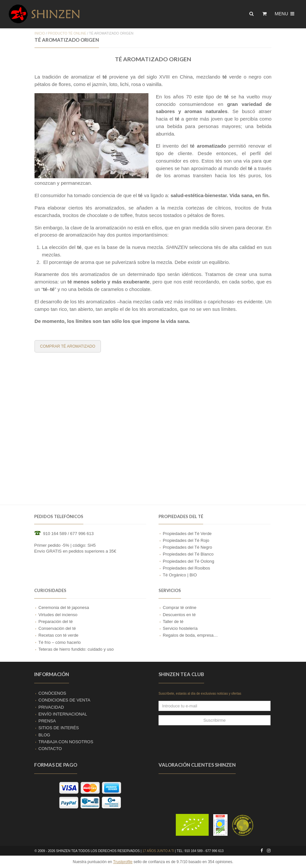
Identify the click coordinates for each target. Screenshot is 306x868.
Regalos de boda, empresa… (190, 635)
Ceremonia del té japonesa (64, 608)
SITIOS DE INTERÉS (59, 728)
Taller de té (173, 622)
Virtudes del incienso (58, 615)
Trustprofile (123, 862)
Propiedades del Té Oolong (188, 561)
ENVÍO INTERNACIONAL (63, 714)
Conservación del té (57, 628)
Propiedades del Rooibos (186, 568)
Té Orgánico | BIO (180, 575)
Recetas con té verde (58, 635)
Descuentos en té (179, 615)
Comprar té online (180, 608)
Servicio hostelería (180, 628)
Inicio (40, 33)
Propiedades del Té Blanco (188, 554)
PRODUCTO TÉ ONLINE (67, 33)
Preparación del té (56, 622)
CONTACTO (50, 749)
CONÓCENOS (52, 693)
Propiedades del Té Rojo (186, 540)
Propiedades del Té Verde (187, 534)
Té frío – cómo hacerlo (60, 642)
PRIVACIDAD (51, 707)
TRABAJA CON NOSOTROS (66, 742)
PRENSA (47, 721)
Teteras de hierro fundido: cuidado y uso (76, 649)
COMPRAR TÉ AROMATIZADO (68, 346)
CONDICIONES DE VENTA (64, 700)
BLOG (44, 735)
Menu (285, 14)
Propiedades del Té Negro (188, 547)
